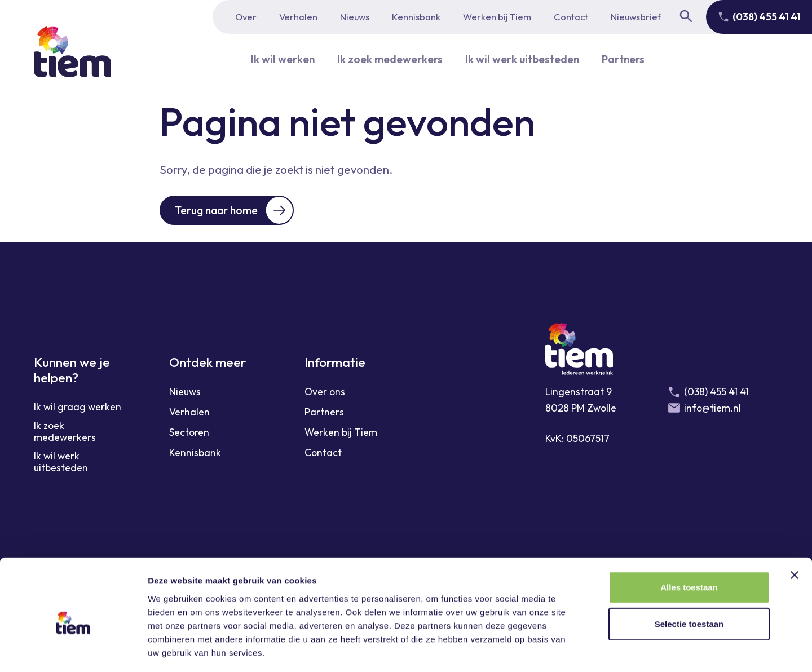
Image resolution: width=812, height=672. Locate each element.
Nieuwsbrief (636, 17)
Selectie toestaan (689, 576)
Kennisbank (416, 17)
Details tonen (609, 650)
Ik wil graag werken (78, 408)
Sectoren (189, 433)
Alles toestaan (689, 539)
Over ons (325, 393)
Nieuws (355, 17)
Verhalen (298, 17)
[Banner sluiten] (795, 527)
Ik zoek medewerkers (386, 59)
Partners (630, 59)
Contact (571, 17)
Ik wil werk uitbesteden (524, 59)
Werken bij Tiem (497, 17)
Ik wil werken (275, 59)
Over (246, 17)
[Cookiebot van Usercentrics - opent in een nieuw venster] (73, 650)
